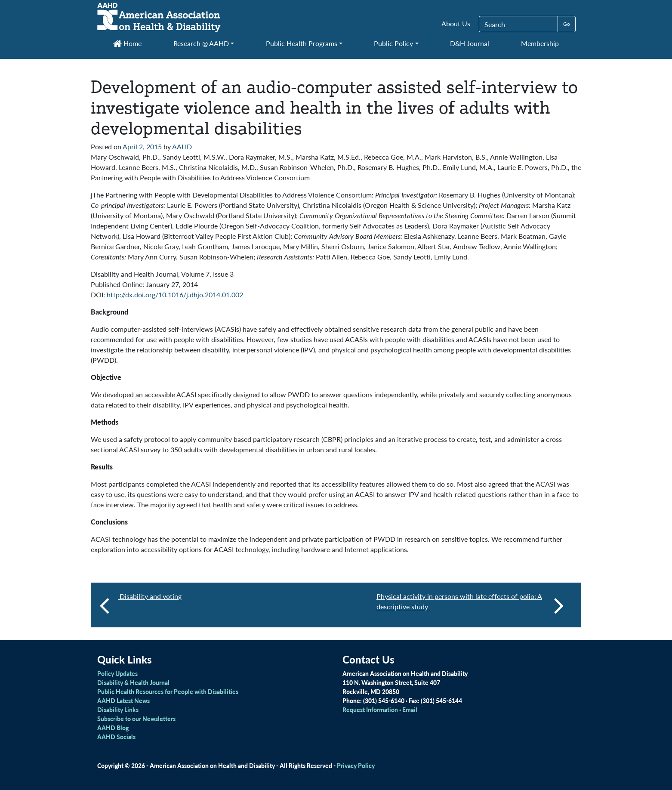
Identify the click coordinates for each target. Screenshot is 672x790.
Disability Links (118, 710)
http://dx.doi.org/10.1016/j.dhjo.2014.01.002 (175, 295)
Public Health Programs (302, 43)
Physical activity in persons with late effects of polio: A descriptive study (470, 605)
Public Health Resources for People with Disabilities (168, 691)
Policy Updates (117, 673)
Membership (540, 43)
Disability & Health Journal (133, 682)
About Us (456, 23)
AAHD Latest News (123, 701)
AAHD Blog (113, 728)
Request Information (370, 710)
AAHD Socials (116, 737)
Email (410, 710)
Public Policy (393, 43)
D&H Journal (470, 43)
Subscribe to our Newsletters (136, 719)
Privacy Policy (356, 765)
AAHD (182, 147)
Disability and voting (150, 596)
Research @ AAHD (201, 43)
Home (127, 43)
